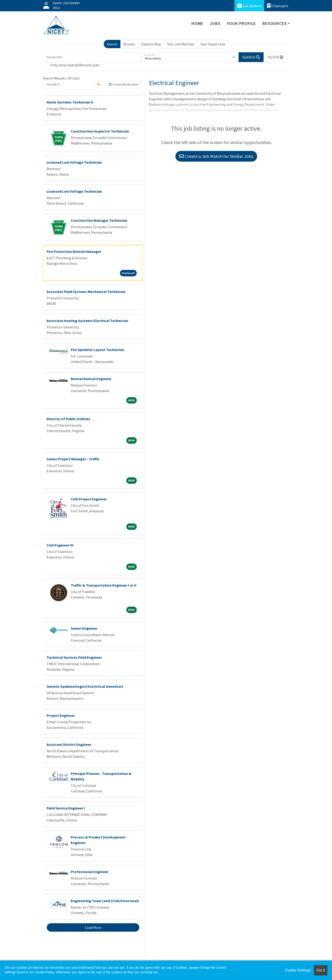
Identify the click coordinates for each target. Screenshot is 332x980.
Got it (321, 970)
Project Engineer (61, 715)
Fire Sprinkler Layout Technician (97, 350)
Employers (278, 6)
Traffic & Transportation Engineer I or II (104, 585)
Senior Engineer (84, 628)
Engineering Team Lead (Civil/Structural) (105, 901)
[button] (276, 57)
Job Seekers (249, 6)
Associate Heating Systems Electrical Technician (87, 321)
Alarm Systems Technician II (70, 102)
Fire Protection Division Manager (74, 251)
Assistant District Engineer (69, 744)
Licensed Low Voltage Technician (74, 162)
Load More (93, 927)
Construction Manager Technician (99, 220)
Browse (129, 44)
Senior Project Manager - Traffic (73, 459)
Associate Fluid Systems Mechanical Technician (86, 292)
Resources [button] (274, 23)
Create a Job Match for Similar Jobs (216, 156)
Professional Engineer (90, 872)
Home (197, 23)
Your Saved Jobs (213, 44)
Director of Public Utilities (68, 419)
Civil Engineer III (60, 545)
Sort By (52, 84)
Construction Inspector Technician (100, 131)
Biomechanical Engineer (91, 379)
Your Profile (242, 23)
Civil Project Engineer (89, 499)
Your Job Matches (181, 44)
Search (112, 44)
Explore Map (151, 44)
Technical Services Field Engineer (74, 657)
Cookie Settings (298, 970)
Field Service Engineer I (66, 808)
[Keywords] (93, 57)
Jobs (215, 23)
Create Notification (124, 84)
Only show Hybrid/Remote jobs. (75, 65)
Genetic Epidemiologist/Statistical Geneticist (85, 686)
